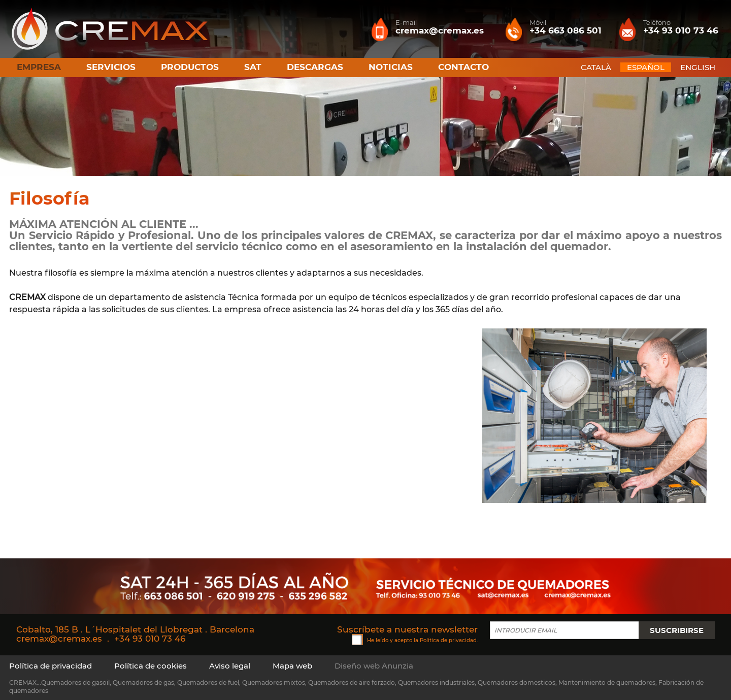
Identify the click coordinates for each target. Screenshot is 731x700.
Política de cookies (151, 666)
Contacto (463, 67)
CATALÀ (596, 67)
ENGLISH (698, 67)
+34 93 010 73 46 (150, 639)
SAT (253, 67)
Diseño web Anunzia (374, 666)
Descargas (315, 67)
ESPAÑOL (646, 67)
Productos (190, 67)
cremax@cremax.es (59, 639)
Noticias (391, 67)
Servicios (111, 67)
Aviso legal (230, 666)
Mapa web (292, 666)
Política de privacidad (448, 640)
